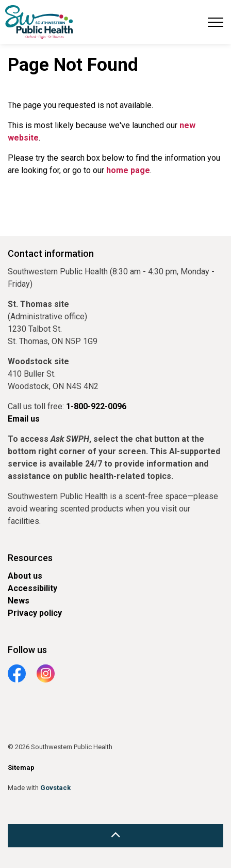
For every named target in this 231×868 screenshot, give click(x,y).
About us (25, 576)
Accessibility (32, 588)
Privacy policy (35, 613)
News (19, 601)
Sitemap (21, 768)
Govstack (55, 788)
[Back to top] (115, 836)
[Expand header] (216, 22)
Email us (24, 419)
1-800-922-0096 (96, 406)
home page (128, 170)
